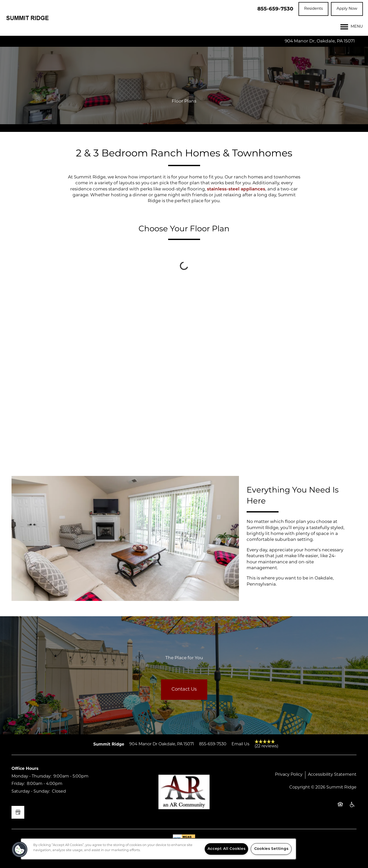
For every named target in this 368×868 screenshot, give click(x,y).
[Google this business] (18, 812)
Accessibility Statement (332, 775)
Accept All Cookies (227, 849)
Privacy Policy (289, 775)
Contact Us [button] (184, 689)
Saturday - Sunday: (31, 792)
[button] (313, 9)
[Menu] (352, 27)
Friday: (18, 784)
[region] (158, 849)
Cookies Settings (271, 849)
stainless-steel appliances (236, 189)
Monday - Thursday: (31, 776)
